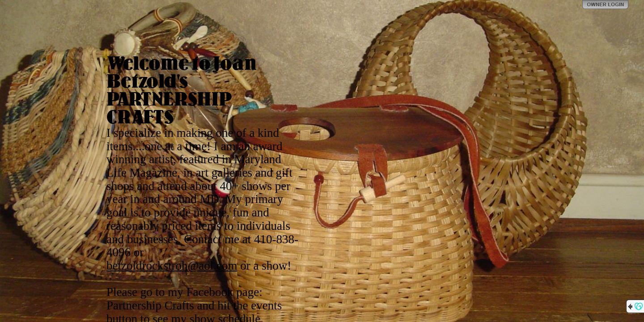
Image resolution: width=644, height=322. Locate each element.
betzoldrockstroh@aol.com (172, 266)
